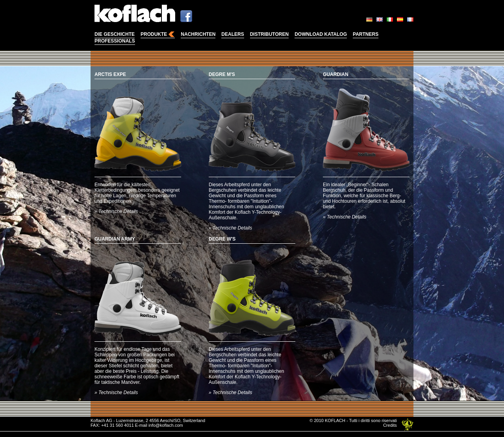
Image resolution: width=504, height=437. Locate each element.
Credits (390, 425)
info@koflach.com (166, 425)
